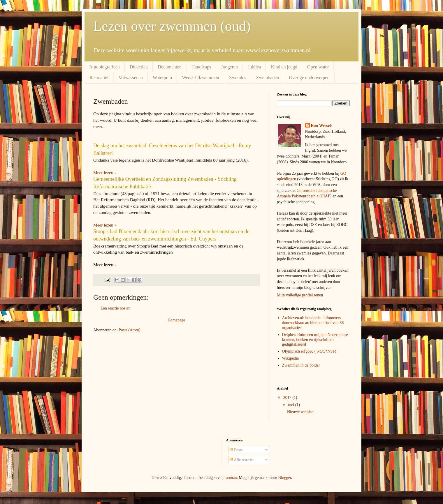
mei (292, 405)
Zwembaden (267, 78)
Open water (318, 67)
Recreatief (99, 78)
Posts (236, 450)
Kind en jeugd (284, 67)
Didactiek (139, 67)
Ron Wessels (322, 126)
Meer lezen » (105, 225)
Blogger (284, 478)
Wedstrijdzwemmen (201, 78)
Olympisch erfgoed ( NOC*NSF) (309, 351)
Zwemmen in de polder (301, 365)
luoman (231, 478)
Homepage (176, 320)
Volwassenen (131, 78)
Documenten (170, 67)
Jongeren (229, 67)
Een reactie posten (116, 308)
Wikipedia (291, 358)
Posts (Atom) (129, 330)
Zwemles (238, 78)
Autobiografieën (104, 67)
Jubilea (254, 67)
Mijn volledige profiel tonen (300, 295)
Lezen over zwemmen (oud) (172, 26)
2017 (288, 398)
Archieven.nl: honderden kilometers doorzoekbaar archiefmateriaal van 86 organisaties (313, 323)
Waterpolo (162, 78)
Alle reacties (242, 460)
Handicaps (201, 67)
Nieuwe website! (301, 412)
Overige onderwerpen (309, 78)
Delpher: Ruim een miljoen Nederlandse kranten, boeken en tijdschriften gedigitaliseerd (315, 340)
